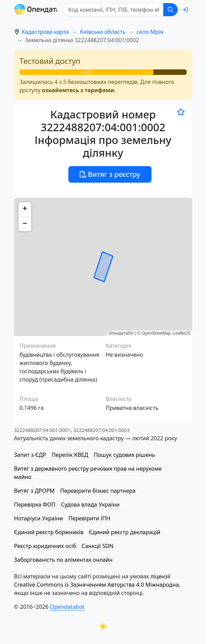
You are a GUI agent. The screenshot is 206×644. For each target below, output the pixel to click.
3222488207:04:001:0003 (101, 430)
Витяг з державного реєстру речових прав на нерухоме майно (88, 473)
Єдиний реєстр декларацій (125, 532)
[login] (185, 10)
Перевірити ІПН (89, 518)
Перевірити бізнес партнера (98, 491)
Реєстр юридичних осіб (45, 546)
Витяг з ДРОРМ (35, 491)
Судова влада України (90, 504)
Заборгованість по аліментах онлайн (63, 560)
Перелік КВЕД (70, 455)
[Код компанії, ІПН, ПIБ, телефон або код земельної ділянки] (114, 10)
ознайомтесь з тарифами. (79, 90)
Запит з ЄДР (30, 455)
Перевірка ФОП (35, 504)
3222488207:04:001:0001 (42, 430)
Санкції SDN (97, 546)
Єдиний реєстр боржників (49, 532)
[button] (25, 209)
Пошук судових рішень (125, 455)
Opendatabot (67, 607)
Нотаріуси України (39, 518)
